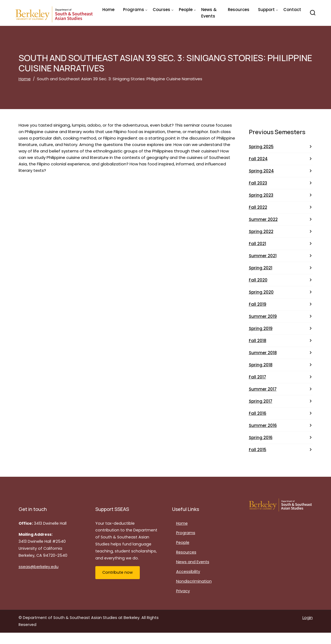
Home (108, 10)
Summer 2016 (263, 425)
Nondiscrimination (194, 581)
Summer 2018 (263, 353)
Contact (292, 10)
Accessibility (188, 572)
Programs (186, 533)
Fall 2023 (258, 183)
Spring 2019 (261, 328)
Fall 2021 (257, 244)
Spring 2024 (261, 171)
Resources (239, 10)
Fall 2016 (258, 413)
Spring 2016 (261, 438)
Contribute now (118, 572)
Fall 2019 (258, 304)
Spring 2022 (261, 232)
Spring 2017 (261, 401)
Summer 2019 (263, 316)
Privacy (183, 591)
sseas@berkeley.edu (39, 567)
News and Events (193, 562)
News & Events (209, 13)
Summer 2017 (263, 389)
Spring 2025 (261, 147)
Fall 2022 (258, 207)
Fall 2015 (258, 450)
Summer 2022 (263, 219)
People (183, 542)
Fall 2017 (257, 377)
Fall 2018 (258, 341)
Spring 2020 (261, 292)
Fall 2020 (258, 280)
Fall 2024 (258, 159)
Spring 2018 (261, 365)
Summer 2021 (263, 256)
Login (308, 618)
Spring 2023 (261, 195)
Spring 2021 (261, 268)
